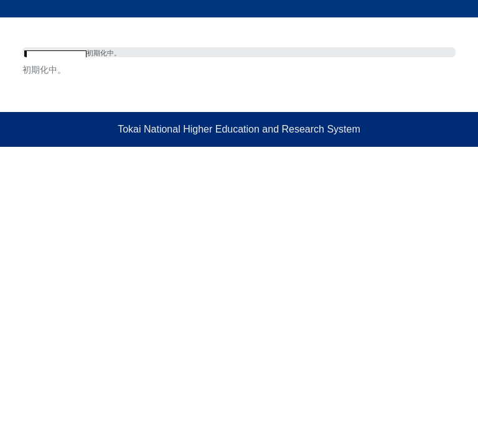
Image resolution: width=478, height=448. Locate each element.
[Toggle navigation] (460, 29)
